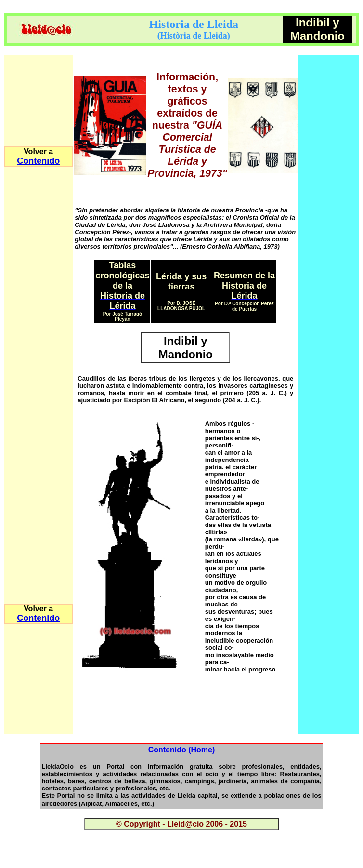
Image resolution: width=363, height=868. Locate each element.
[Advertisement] (185, 719)
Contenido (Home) (182, 750)
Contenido (38, 161)
